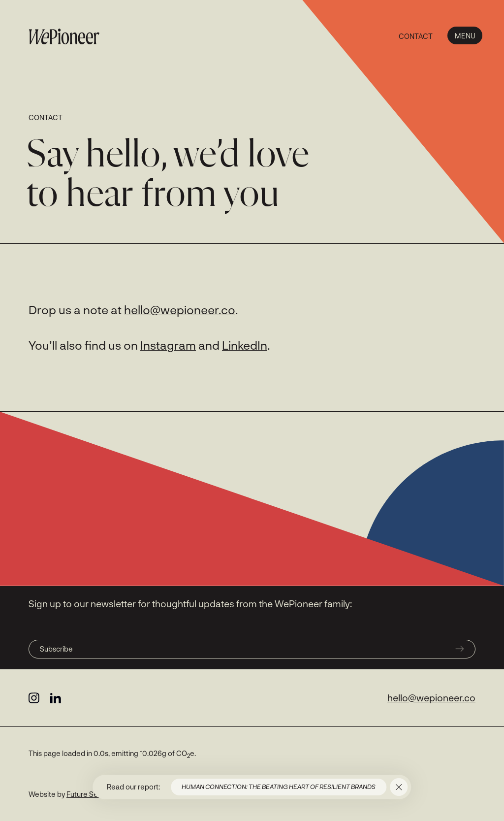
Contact (416, 36)
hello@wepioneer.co (180, 310)
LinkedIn (245, 345)
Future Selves (89, 794)
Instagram (168, 345)
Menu (465, 36)
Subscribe (252, 649)
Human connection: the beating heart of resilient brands (279, 787)
